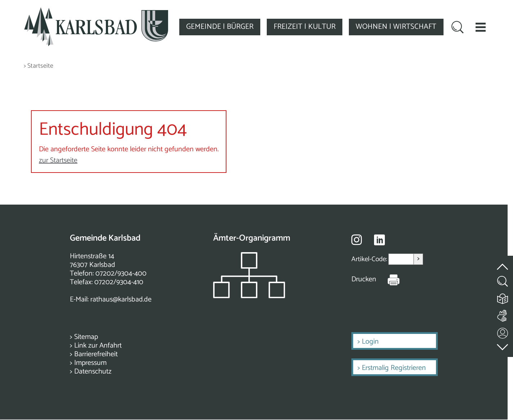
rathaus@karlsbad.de (121, 300)
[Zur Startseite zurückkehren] (96, 11)
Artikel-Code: (370, 259)
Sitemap (86, 337)
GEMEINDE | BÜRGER (220, 27)
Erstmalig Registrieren (394, 368)
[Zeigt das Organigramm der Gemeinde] (249, 296)
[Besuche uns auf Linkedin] (379, 240)
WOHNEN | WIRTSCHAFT (396, 27)
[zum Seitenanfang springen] (503, 262)
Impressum (90, 363)
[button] (481, 27)
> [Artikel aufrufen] (418, 259)
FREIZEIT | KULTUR (305, 27)
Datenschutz (93, 372)
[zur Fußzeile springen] (503, 345)
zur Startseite (58, 160)
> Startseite (39, 66)
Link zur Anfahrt (98, 346)
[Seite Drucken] (388, 280)
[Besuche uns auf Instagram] (357, 240)
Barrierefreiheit (96, 354)
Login (370, 342)
